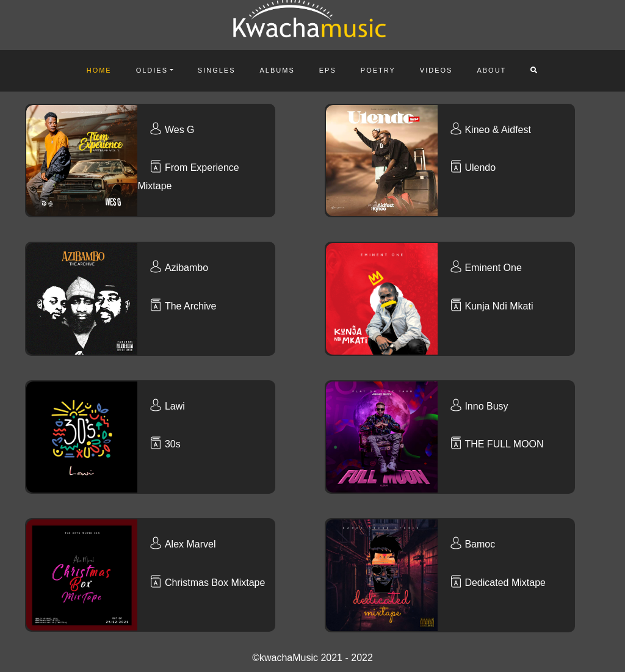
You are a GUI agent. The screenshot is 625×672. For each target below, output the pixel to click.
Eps (328, 70)
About (491, 70)
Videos (436, 70)
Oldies (152, 70)
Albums (277, 70)
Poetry (378, 70)
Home (99, 70)
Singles (217, 70)
